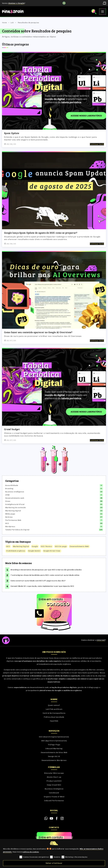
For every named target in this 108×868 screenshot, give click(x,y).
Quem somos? (54, 705)
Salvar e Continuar (54, 863)
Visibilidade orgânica (16, 551)
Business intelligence (15, 492)
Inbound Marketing (54, 749)
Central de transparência (54, 713)
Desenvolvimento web (15, 498)
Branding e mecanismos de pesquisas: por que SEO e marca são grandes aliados (46, 570)
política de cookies (31, 852)
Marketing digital (13, 511)
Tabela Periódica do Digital (17, 530)
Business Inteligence (54, 789)
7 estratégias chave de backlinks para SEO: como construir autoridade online (45, 575)
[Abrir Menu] (103, 12)
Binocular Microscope (54, 773)
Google (35, 546)
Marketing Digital (21, 546)
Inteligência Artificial (15, 504)
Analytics (55, 857)
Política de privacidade (54, 717)
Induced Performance (54, 801)
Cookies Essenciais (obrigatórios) (34, 857)
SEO (7, 523)
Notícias (9, 517)
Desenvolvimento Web (79, 546)
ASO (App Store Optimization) (54, 741)
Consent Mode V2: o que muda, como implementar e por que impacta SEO (42, 586)
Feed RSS (54, 721)
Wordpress (10, 527)
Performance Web (13, 520)
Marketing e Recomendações (75, 857)
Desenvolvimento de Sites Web (54, 752)
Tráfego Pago (54, 745)
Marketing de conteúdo (16, 508)
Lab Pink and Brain (54, 709)
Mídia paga (10, 514)
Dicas (8, 501)
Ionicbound (54, 793)
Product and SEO (54, 781)
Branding (9, 489)
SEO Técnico (46, 546)
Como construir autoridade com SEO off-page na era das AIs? (38, 581)
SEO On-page (61, 546)
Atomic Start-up (54, 777)
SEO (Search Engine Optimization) (54, 737)
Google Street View (52, 551)
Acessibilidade (12, 485)
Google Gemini (34, 551)
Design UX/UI (54, 756)
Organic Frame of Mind (54, 797)
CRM (7, 495)
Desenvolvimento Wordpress (54, 760)
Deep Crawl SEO (54, 785)
